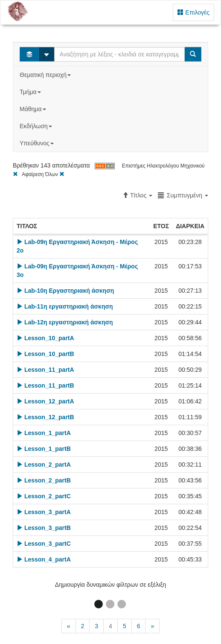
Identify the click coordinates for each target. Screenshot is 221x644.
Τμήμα (31, 92)
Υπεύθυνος (38, 143)
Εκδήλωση (37, 126)
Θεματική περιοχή (46, 75)
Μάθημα (33, 109)
